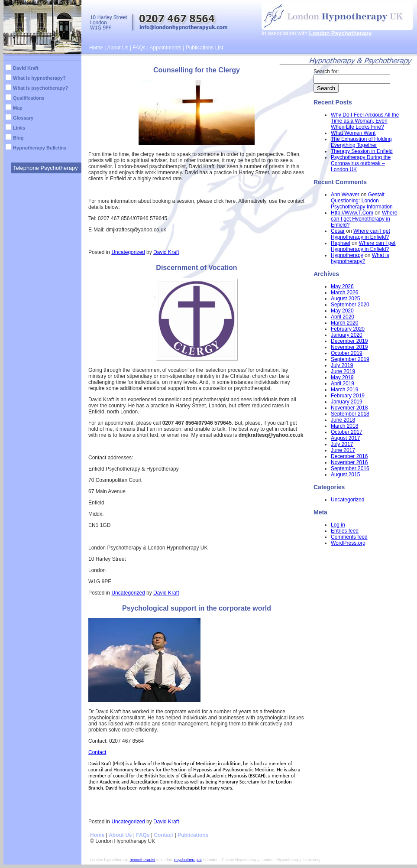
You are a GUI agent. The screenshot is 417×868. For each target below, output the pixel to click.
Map (18, 108)
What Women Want (353, 133)
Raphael (341, 243)
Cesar (338, 231)
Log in (338, 525)
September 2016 (350, 468)
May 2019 (342, 377)
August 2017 (345, 438)
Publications (193, 835)
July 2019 (342, 365)
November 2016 (349, 462)
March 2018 (344, 426)
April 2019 (343, 384)
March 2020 (344, 323)
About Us (118, 48)
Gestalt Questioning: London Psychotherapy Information (362, 201)
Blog (18, 138)
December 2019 (349, 341)
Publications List (205, 48)
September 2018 (350, 414)
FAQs (139, 48)
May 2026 (342, 286)
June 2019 (343, 371)
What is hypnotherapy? (39, 78)
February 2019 (348, 396)
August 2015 (345, 475)
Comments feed (349, 537)
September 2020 (350, 305)
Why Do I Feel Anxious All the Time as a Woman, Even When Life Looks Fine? (365, 121)
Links (19, 128)
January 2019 (347, 402)
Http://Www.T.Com (352, 213)
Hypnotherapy (347, 255)
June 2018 (343, 420)
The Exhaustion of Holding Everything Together (361, 142)
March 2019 (344, 390)
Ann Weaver (345, 195)
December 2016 (349, 456)
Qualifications (29, 98)
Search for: (326, 72)
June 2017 (343, 450)
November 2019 (349, 347)
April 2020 (343, 317)
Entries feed (345, 531)
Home (96, 48)
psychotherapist (188, 860)
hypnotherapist (142, 860)
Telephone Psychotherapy (45, 168)
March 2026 (344, 293)
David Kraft (26, 68)
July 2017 (342, 444)
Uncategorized (128, 252)
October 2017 (347, 432)
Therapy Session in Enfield (362, 151)
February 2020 (348, 329)
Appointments (165, 48)
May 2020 (342, 311)
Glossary (23, 118)
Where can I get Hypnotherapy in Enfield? (364, 219)
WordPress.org (348, 543)
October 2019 (347, 353)
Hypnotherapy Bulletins (40, 148)
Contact (97, 752)
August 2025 (345, 299)
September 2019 (350, 359)
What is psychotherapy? (40, 88)
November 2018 (349, 408)
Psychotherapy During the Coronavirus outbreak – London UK (361, 163)
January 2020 (347, 335)
